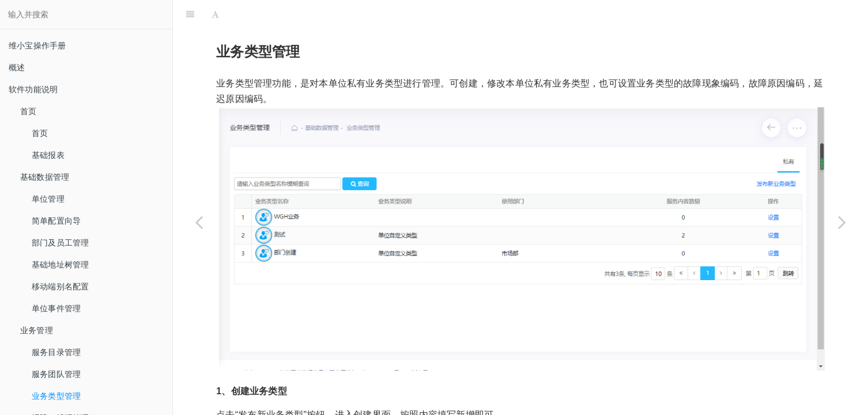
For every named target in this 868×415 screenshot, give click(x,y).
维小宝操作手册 (37, 46)
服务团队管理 (56, 374)
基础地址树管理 (60, 265)
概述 (17, 67)
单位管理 (48, 199)
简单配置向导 (56, 221)
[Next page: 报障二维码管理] (842, 222)
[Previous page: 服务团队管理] (199, 222)
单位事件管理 (56, 308)
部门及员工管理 (60, 243)
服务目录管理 (56, 352)
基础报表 (48, 155)
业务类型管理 (56, 396)
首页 (40, 133)
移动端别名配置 (60, 286)
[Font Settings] (215, 14)
